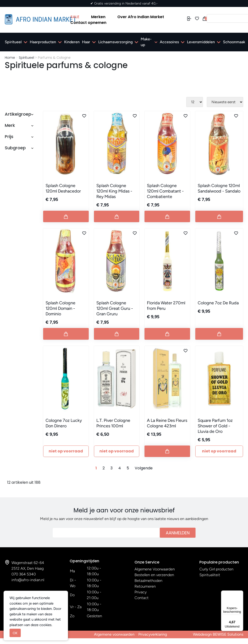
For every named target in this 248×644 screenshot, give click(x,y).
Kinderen (72, 42)
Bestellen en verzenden (154, 575)
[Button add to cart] (66, 216)
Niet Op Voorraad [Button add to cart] (66, 451)
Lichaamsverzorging (115, 42)
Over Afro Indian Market (141, 17)
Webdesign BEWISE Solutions (218, 634)
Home (10, 58)
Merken (98, 17)
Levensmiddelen (201, 42)
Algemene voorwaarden (114, 634)
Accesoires (169, 42)
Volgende (144, 468)
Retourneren (145, 586)
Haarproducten (43, 42)
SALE (75, 17)
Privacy (141, 592)
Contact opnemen (88, 23)
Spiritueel (13, 42)
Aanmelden (178, 533)
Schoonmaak (234, 42)
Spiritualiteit (210, 575)
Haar (86, 42)
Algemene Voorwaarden (155, 569)
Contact (142, 598)
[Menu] (240, 593)
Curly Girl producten (216, 569)
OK (15, 633)
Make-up (146, 42)
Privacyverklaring (153, 634)
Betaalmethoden (148, 581)
